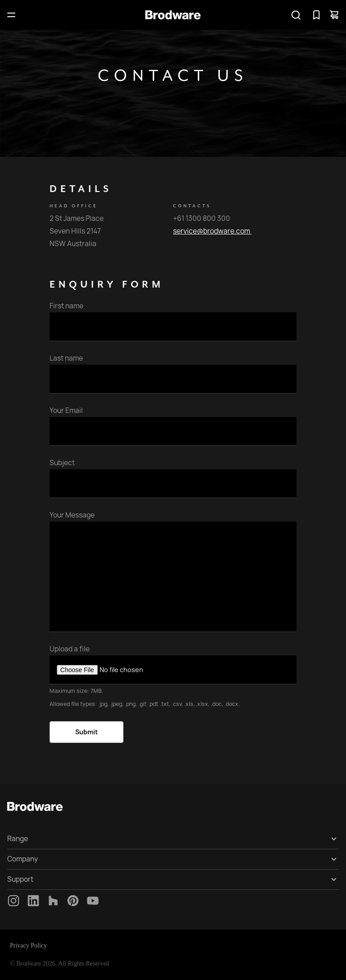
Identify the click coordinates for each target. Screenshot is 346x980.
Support (20, 879)
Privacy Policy (28, 946)
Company (23, 859)
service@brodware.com (212, 231)
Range (18, 839)
